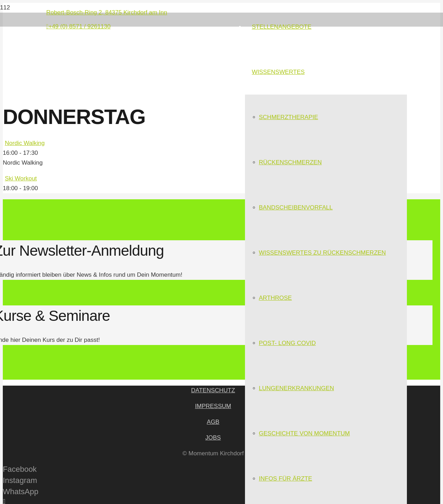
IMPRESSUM (213, 406)
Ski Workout (21, 178)
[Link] (120, 77)
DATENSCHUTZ (213, 390)
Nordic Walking (25, 143)
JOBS (213, 438)
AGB (213, 422)
